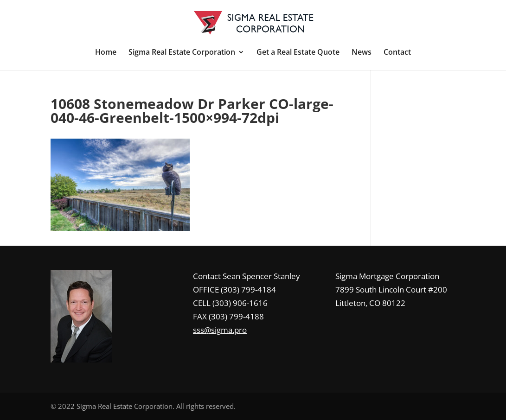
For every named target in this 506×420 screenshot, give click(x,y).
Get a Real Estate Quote (298, 53)
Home (106, 53)
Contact (397, 53)
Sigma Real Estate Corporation (182, 53)
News (362, 53)
